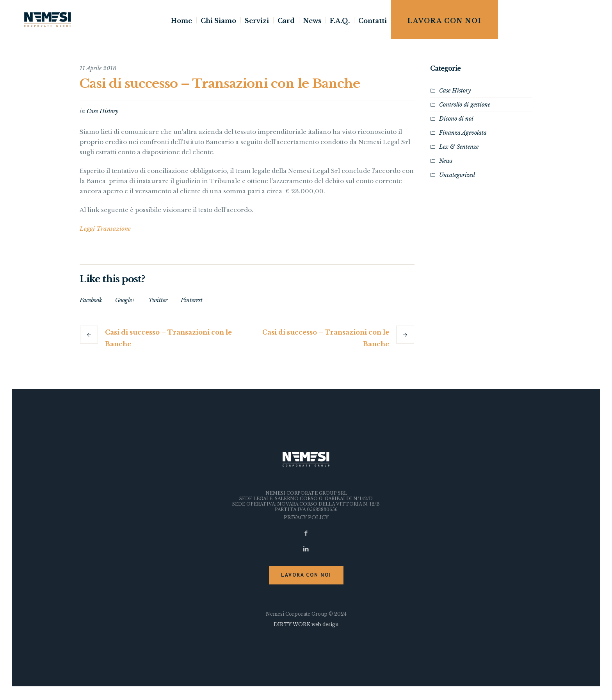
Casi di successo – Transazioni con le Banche (168, 338)
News (446, 161)
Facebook (91, 300)
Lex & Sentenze (459, 147)
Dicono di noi (456, 119)
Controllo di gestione (465, 105)
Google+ (125, 300)
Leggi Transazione (105, 229)
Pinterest (192, 300)
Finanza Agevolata (463, 133)
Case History (102, 111)
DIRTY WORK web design (306, 624)
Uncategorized (457, 175)
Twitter (158, 300)
